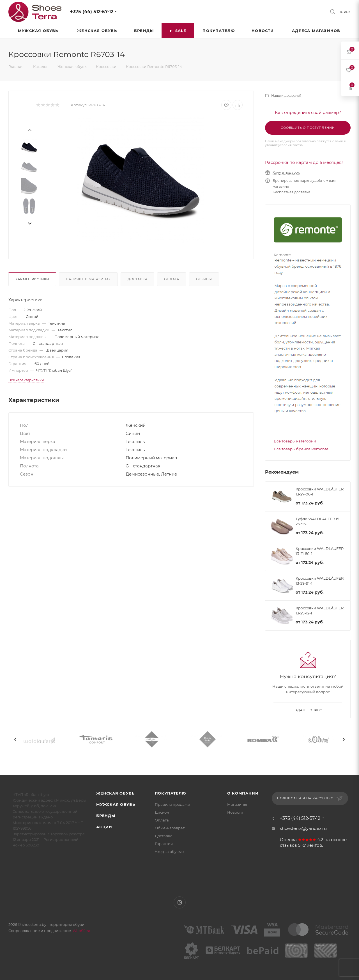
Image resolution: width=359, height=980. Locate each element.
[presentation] (29, 130)
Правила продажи (172, 804)
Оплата (172, 279)
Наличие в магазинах (88, 279)
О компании (243, 793)
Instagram (180, 902)
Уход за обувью (169, 852)
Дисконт (163, 812)
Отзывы (204, 279)
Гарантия (164, 844)
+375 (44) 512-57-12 (92, 12)
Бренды (106, 816)
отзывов (288, 845)
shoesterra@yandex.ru (303, 828)
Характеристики (32, 279)
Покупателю (170, 793)
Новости (235, 812)
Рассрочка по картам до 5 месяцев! (304, 162)
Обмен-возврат (170, 828)
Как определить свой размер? (308, 112)
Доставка (137, 279)
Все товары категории (295, 441)
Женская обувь (115, 793)
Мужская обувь (116, 804)
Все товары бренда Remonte (301, 449)
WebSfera (81, 931)
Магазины (237, 804)
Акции (104, 827)
